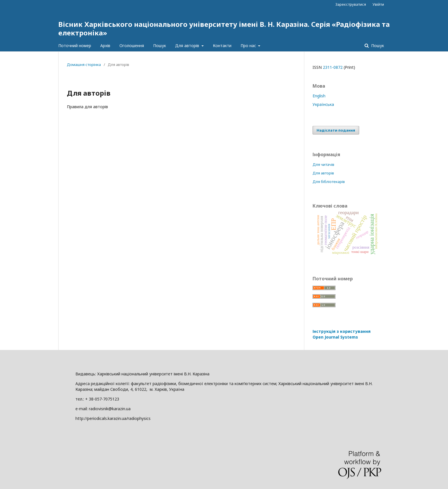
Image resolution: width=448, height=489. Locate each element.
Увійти (378, 4)
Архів (105, 46)
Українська (323, 104)
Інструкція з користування (342, 334)
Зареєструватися (351, 4)
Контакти (222, 46)
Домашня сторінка (84, 65)
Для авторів (188, 46)
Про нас (249, 46)
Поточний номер (75, 46)
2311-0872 (333, 67)
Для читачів (323, 164)
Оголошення (132, 46)
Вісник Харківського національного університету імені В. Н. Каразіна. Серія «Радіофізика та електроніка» (224, 28)
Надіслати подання (336, 130)
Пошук (160, 46)
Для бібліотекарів (329, 182)
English (319, 96)
